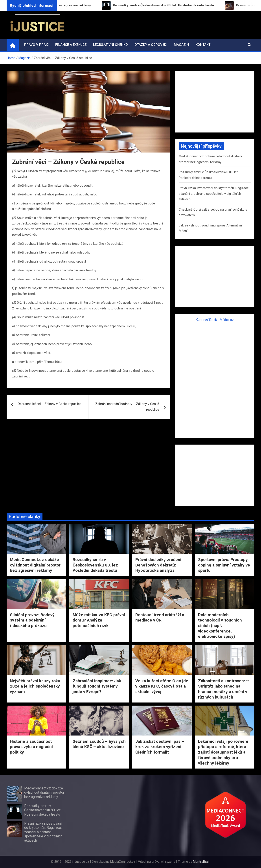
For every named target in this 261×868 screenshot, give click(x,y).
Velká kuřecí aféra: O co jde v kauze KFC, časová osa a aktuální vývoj (162, 686)
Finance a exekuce (71, 45)
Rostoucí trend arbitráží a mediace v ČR (160, 618)
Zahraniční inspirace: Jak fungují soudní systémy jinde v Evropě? (97, 686)
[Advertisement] (215, 102)
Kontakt (203, 45)
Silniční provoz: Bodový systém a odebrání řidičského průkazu (32, 620)
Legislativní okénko (110, 45)
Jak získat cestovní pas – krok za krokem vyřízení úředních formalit (160, 747)
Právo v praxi (36, 45)
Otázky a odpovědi (151, 45)
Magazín (181, 45)
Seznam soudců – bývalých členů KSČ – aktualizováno (99, 744)
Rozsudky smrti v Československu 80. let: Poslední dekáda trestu (95, 565)
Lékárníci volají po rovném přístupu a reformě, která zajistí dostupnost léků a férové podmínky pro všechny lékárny (223, 752)
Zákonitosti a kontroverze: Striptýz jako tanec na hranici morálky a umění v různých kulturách (223, 689)
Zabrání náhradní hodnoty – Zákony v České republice (127, 407)
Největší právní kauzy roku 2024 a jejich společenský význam (35, 686)
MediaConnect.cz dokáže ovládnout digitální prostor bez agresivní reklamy (35, 565)
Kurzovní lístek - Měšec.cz (215, 320)
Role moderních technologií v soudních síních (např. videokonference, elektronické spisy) (220, 626)
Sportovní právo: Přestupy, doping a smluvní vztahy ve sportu (224, 565)
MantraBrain (202, 862)
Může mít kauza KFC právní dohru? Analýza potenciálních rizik (99, 620)
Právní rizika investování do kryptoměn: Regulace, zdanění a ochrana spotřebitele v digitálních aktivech (214, 194)
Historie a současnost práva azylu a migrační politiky (31, 747)
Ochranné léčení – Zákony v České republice (50, 404)
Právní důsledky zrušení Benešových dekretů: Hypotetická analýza (158, 565)
